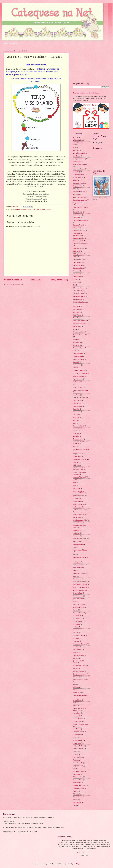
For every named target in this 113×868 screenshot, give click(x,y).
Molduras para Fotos (79, 565)
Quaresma (76, 658)
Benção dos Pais (77, 186)
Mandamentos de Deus (79, 530)
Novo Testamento (78, 596)
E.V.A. (75, 351)
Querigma (76, 668)
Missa (74, 555)
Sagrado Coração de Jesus (80, 724)
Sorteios (75, 752)
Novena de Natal (78, 593)
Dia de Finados (77, 315)
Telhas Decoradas (78, 763)
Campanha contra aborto (80, 200)
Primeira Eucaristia (78, 655)
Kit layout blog (77, 499)
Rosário (75, 706)
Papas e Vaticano (78, 621)
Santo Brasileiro (77, 735)
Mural (74, 570)
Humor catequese (78, 439)
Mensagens (76, 536)
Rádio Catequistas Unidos (80, 680)
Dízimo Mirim (77, 342)
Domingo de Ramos (78, 348)
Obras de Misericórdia (79, 599)
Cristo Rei (76, 282)
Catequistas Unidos (78, 248)
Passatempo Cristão (78, 635)
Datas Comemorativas (79, 296)
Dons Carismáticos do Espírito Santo (86, 93)
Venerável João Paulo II (80, 786)
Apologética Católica (79, 159)
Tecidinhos (76, 760)
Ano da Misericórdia (79, 153)
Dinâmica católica (78, 332)
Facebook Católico (78, 382)
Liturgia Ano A (77, 517)
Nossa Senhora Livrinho (80, 585)
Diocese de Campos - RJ (80, 335)
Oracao (75, 602)
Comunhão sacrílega (79, 262)
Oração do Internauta (79, 604)
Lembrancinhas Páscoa (79, 514)
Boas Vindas (76, 194)
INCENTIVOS (77, 462)
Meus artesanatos (78, 544)
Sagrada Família (77, 722)
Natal (74, 576)
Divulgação (76, 339)
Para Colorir (76, 624)
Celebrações (76, 251)
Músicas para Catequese (80, 573)
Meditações (76, 533)
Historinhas (76, 436)
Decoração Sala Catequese (80, 302)
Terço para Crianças (45, 210)
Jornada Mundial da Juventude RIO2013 (78, 492)
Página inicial (37, 280)
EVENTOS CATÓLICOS (80, 373)
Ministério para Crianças (80, 550)
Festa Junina (76, 395)
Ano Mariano (77, 156)
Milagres (75, 547)
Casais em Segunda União (80, 220)
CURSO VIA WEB (78, 294)
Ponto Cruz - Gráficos (79, 647)
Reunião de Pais (77, 693)
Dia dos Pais (76, 326)
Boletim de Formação (79, 197)
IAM (74, 446)
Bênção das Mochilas (79, 183)
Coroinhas (76, 274)
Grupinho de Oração (79, 426)
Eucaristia (76, 368)
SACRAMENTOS (78, 719)
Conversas (76, 271)
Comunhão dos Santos (79, 260)
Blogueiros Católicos (79, 192)
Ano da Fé (76, 150)
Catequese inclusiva (78, 238)
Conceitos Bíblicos (78, 265)
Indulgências (76, 465)
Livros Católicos (77, 523)
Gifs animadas (77, 412)
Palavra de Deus (77, 616)
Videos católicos (77, 794)
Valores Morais (77, 783)
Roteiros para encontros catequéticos (80, 709)
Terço (37, 210)
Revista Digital (77, 700)
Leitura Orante (77, 501)
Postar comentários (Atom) (16, 284)
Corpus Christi (77, 277)
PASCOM (76, 633)
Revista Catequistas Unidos (81, 695)
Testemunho (76, 774)
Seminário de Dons (78, 746)
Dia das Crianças (78, 309)
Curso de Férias (77, 291)
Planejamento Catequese (80, 644)
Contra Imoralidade (78, 268)
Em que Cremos (77, 354)
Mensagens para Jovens (79, 539)
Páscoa (75, 630)
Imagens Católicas (78, 454)
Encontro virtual (77, 356)
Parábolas (76, 627)
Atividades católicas (79, 175)
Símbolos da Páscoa (78, 749)
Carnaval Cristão (78, 212)
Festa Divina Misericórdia (80, 390)
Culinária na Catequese (79, 288)
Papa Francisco (77, 619)
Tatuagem (76, 754)
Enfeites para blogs (78, 359)
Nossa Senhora (77, 579)
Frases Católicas (77, 401)
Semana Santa (77, 743)
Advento (75, 137)
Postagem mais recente (13, 280)
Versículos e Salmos (78, 788)
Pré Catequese (77, 650)
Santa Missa (76, 729)
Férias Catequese (78, 388)
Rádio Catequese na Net (80, 677)
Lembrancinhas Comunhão (80, 510)
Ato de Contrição (78, 178)
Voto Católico (77, 802)
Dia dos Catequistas (78, 324)
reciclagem (76, 687)
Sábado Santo (77, 713)
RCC (74, 684)
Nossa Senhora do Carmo (80, 582)
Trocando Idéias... (78, 780)
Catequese (76, 228)
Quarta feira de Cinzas (79, 666)
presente (75, 652)
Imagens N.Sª (77, 457)
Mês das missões (78, 541)
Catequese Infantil (78, 241)
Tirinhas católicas (78, 777)
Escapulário (76, 362)
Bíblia (74, 189)
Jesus (74, 485)
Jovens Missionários (79, 496)
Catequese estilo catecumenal (77, 234)
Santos (75, 737)
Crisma (75, 279)
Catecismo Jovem (78, 225)
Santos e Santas (77, 740)
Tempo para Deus (78, 766)
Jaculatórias (76, 480)
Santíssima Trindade (79, 732)
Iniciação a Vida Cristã (79, 477)
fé (73, 385)
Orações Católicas (78, 613)
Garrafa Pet (76, 409)
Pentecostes (76, 641)
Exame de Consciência (79, 376)
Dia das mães (77, 312)
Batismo (75, 180)
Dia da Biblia (77, 307)
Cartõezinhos (76, 218)
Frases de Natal (77, 403)
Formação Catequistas (79, 398)
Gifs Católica (76, 415)
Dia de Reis (76, 318)
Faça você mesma (78, 379)
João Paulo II (76, 488)
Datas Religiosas (77, 299)
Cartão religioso (77, 215)
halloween (76, 433)
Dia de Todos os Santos (79, 321)
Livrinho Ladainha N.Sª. (80, 520)
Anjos (74, 147)
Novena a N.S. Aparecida (80, 587)
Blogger (79, 864)
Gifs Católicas (77, 417)
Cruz (74, 285)
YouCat (75, 805)
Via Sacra (75, 791)
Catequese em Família (79, 231)
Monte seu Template (79, 568)
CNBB (75, 257)
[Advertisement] (91, 65)
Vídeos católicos (77, 797)
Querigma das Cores (79, 671)
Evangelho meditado (79, 370)
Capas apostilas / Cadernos (80, 207)
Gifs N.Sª (75, 420)
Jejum (74, 483)
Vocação (75, 800)
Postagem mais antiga (60, 280)
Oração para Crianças (79, 607)
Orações (75, 610)
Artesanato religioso (79, 169)
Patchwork (76, 638)
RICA (74, 703)
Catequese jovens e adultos (80, 244)
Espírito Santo (77, 365)
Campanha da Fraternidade (80, 203)
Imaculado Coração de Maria (81, 449)
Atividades (76, 172)
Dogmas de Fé (77, 345)
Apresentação (77, 162)
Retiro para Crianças (79, 690)
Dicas (74, 329)
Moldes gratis (77, 562)
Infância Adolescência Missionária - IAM (23, 210)
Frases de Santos (77, 406)
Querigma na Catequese (80, 674)
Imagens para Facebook (80, 459)
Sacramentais (77, 716)
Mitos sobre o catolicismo (80, 557)
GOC (74, 423)
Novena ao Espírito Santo (80, 590)
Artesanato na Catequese (80, 164)
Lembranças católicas (79, 504)
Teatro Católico (77, 757)
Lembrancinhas (77, 507)
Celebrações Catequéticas (80, 254)
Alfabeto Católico (78, 140)
